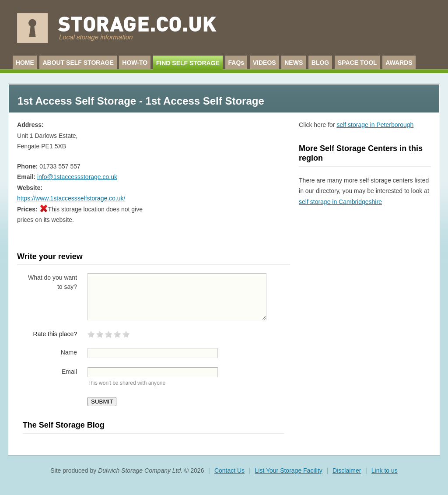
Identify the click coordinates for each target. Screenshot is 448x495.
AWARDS (399, 63)
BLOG (320, 63)
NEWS (294, 63)
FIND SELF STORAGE (188, 63)
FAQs (236, 63)
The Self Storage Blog (64, 425)
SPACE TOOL (357, 63)
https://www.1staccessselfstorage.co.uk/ (71, 198)
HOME (25, 63)
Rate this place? (55, 334)
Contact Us (229, 470)
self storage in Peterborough (375, 125)
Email (69, 372)
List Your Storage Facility (289, 470)
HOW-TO (135, 63)
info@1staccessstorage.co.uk (77, 177)
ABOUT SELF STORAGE (78, 63)
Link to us (385, 470)
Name (69, 352)
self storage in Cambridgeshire (340, 202)
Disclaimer (347, 470)
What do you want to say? (52, 282)
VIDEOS (264, 63)
